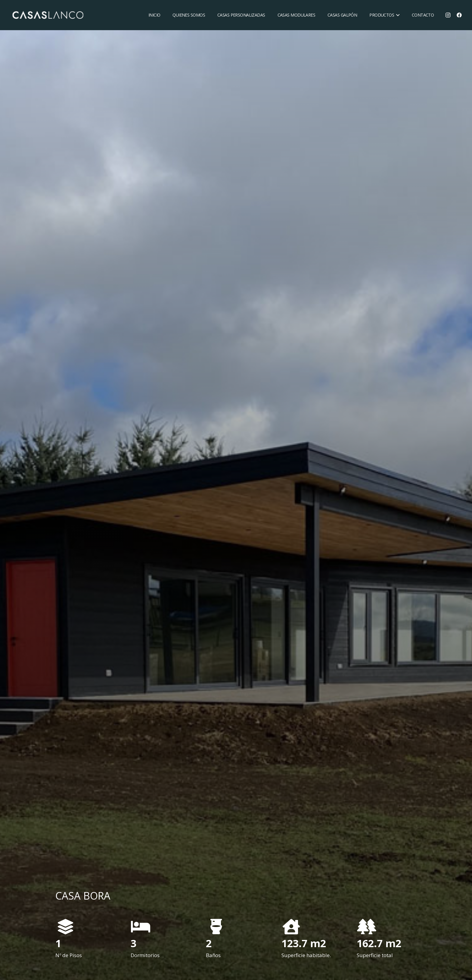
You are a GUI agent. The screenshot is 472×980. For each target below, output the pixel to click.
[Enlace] (48, 15)
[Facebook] (459, 15)
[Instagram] (448, 15)
